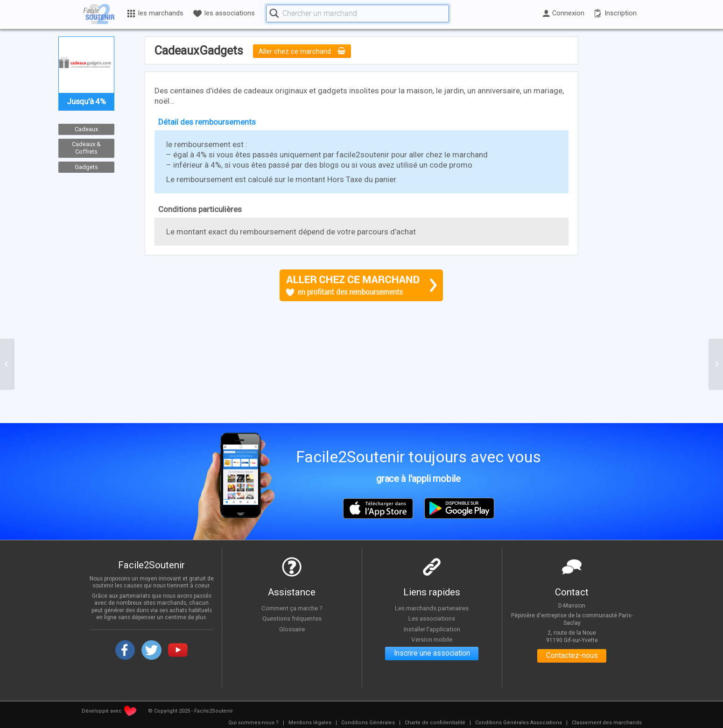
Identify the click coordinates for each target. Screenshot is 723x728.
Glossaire (292, 629)
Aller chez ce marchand (302, 51)
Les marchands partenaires (432, 608)
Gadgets (86, 167)
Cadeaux (86, 129)
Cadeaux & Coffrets (86, 148)
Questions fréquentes (292, 619)
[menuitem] (253, 723)
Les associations (432, 619)
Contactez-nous (572, 656)
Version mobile (432, 640)
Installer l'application (432, 629)
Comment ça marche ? (292, 608)
